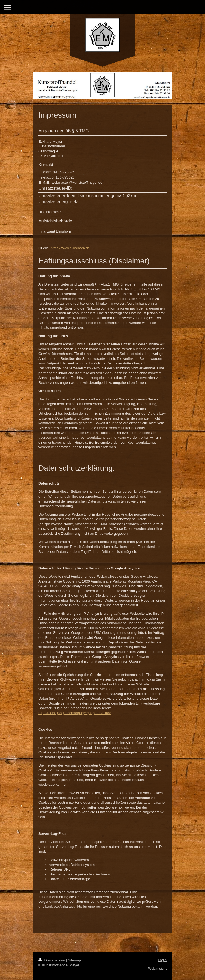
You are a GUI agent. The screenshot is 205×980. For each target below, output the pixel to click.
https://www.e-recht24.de (70, 248)
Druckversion (52, 960)
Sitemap (74, 960)
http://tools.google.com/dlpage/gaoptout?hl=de (75, 713)
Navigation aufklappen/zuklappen (102, 7)
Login (162, 960)
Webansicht (157, 968)
